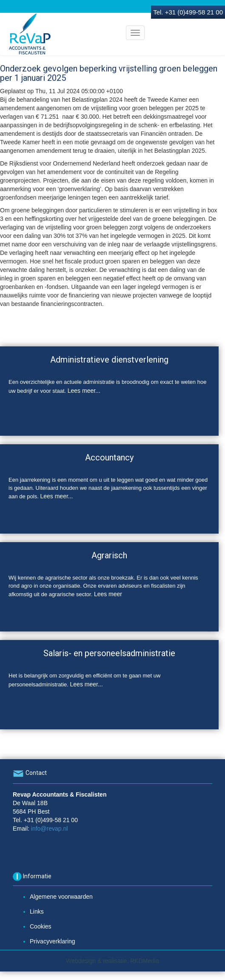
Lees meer (108, 594)
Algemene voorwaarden (61, 897)
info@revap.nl (50, 829)
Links (37, 911)
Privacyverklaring (53, 941)
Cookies (41, 926)
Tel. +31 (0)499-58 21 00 (188, 12)
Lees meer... (84, 391)
